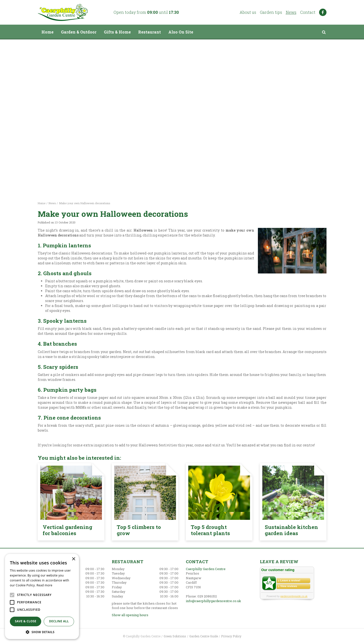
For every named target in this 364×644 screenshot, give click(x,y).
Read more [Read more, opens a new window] (44, 585)
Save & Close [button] (26, 621)
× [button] (73, 559)
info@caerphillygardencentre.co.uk (213, 601)
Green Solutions (175, 636)
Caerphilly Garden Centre (206, 569)
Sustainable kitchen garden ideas (291, 530)
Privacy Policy (231, 636)
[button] (42, 632)
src (324, 32)
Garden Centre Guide (204, 636)
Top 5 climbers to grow (139, 530)
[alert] (42, 596)
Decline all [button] (59, 621)
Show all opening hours (130, 615)
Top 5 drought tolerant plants (210, 530)
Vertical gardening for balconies (67, 530)
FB (323, 12)
